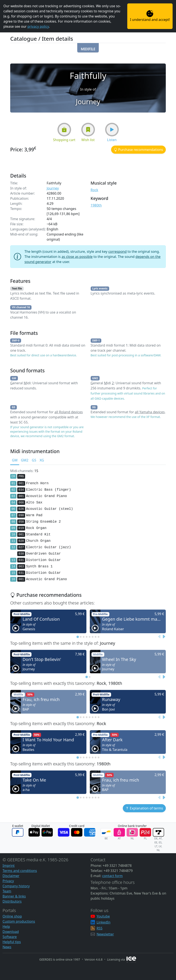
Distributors (12, 901)
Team (7, 891)
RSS (100, 928)
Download (11, 932)
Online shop (12, 916)
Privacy (8, 881)
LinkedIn (104, 922)
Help (6, 927)
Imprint (9, 866)
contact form (112, 876)
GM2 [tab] (25, 460)
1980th (96, 205)
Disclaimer (11, 876)
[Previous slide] (159, 637)
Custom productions (19, 921)
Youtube (103, 916)
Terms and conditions (20, 871)
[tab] (78, 637)
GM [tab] (15, 460)
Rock (94, 190)
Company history (16, 886)
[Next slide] (164, 637)
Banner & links (14, 896)
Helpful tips (12, 942)
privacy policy (38, 26)
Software (10, 937)
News (7, 947)
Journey (53, 188)
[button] (88, 48)
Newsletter (105, 934)
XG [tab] (42, 460)
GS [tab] (34, 460)
